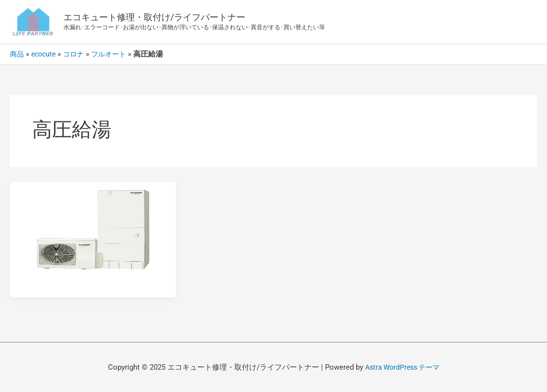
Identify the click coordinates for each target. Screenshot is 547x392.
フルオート (115, 54)
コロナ (78, 54)
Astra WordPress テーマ (402, 367)
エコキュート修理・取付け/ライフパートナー (154, 17)
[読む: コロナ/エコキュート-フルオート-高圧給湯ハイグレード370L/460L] (93, 228)
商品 (17, 54)
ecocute (46, 54)
